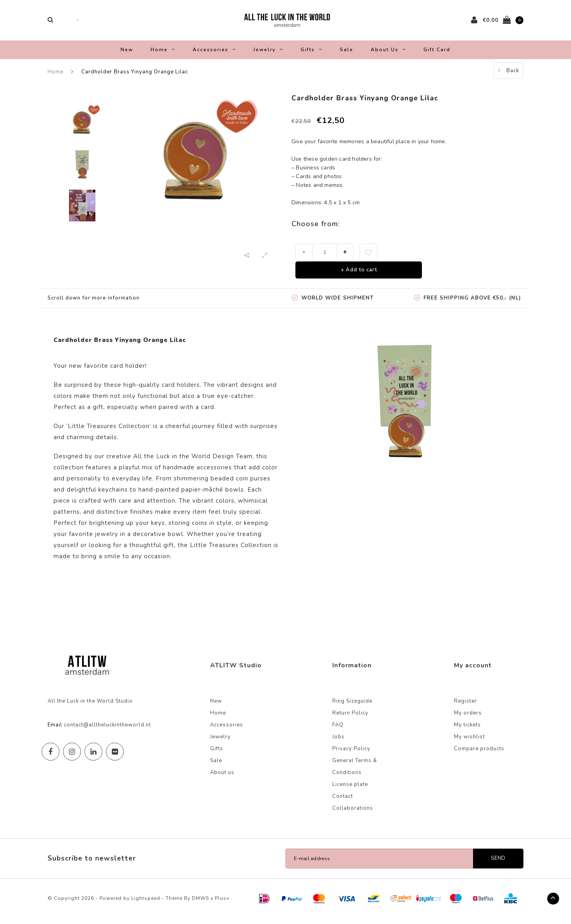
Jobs (338, 742)
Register (466, 707)
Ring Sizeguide (352, 707)
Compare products (479, 754)
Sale (347, 55)
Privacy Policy (351, 754)
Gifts (311, 55)
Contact (343, 802)
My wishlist (469, 742)
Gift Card (437, 55)
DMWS (200, 904)
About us (388, 55)
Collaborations (353, 814)
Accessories (214, 55)
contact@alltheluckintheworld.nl (107, 730)
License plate (350, 790)
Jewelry (268, 55)
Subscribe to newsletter (92, 864)
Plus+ (222, 904)
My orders (468, 718)
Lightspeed (146, 904)
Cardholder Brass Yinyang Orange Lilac (135, 77)
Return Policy (350, 718)
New (127, 55)
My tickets (468, 730)
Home (163, 55)
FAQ (338, 730)
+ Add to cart (359, 275)
